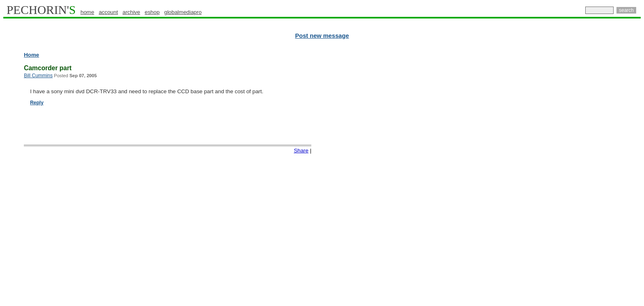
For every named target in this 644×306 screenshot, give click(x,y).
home (87, 12)
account (108, 12)
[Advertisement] (605, 177)
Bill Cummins (38, 76)
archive (131, 12)
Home (31, 55)
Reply (37, 103)
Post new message (322, 36)
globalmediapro (183, 12)
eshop (152, 12)
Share (301, 151)
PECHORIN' (41, 10)
